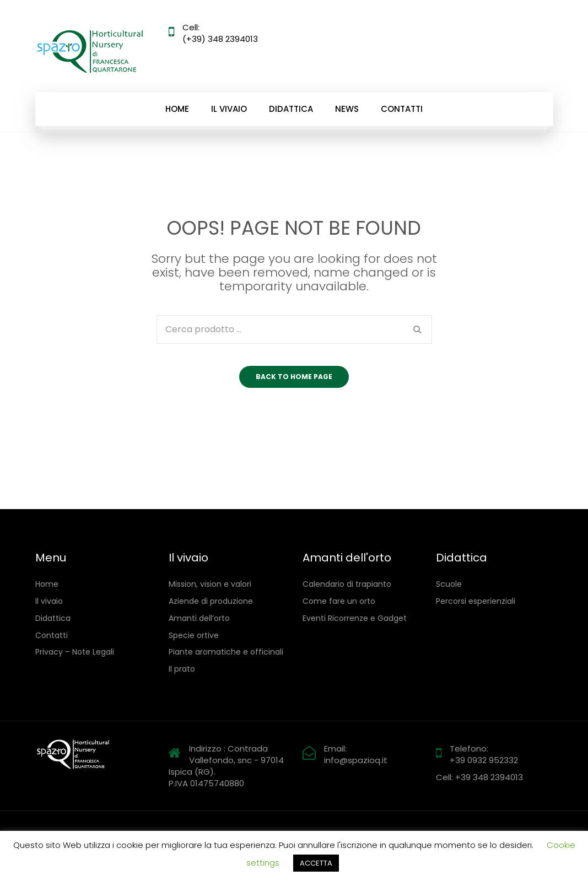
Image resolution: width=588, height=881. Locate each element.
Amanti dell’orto (199, 618)
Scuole (449, 584)
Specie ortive (194, 636)
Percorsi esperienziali (476, 601)
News (347, 109)
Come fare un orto (339, 601)
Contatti (402, 109)
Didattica (291, 109)
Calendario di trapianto (347, 584)
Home (177, 109)
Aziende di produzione (211, 601)
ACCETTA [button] (316, 863)
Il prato (182, 669)
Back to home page (294, 377)
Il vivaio (229, 109)
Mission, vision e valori (210, 584)
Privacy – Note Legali (75, 652)
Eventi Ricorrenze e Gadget (355, 618)
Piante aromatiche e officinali (226, 652)
